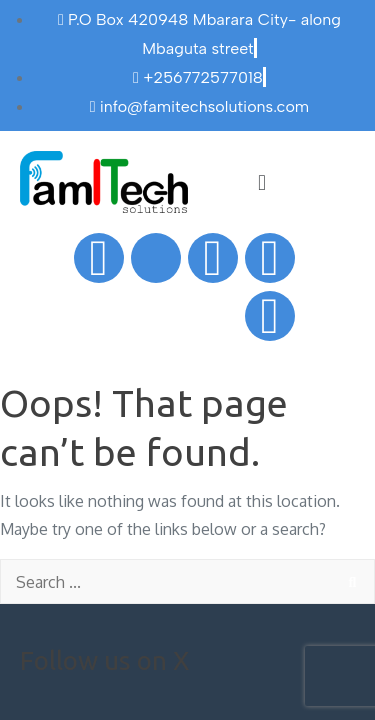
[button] (261, 181)
